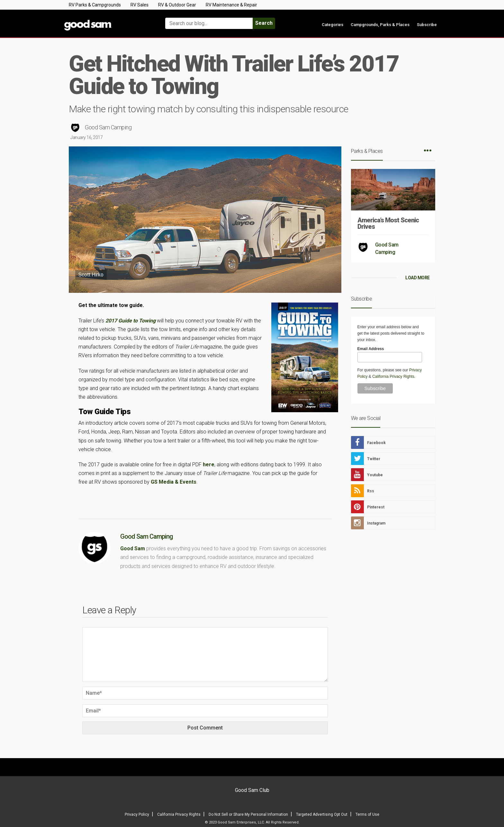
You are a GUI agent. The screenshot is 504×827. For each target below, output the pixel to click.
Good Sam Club (252, 790)
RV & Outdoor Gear (177, 5)
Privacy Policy (137, 814)
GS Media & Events (174, 482)
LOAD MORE (418, 278)
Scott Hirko (91, 275)
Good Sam (133, 548)
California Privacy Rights (393, 376)
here (209, 465)
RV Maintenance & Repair (231, 5)
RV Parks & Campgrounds (95, 5)
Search (264, 23)
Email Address (371, 349)
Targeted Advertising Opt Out (322, 814)
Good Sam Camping (108, 127)
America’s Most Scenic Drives (388, 223)
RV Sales (139, 5)
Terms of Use (367, 814)
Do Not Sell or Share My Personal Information (248, 814)
